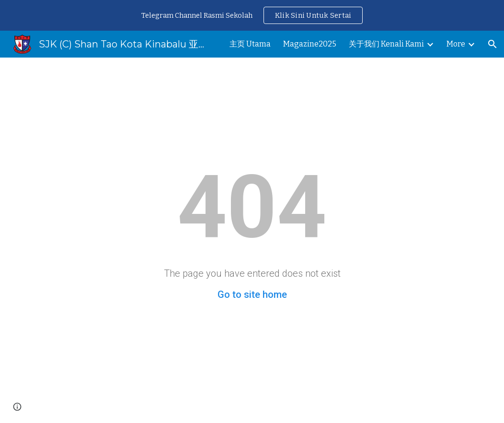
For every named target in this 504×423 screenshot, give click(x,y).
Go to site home (252, 294)
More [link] (456, 44)
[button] (493, 44)
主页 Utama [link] (250, 44)
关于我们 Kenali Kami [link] (386, 44)
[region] (252, 15)
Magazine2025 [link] (310, 44)
